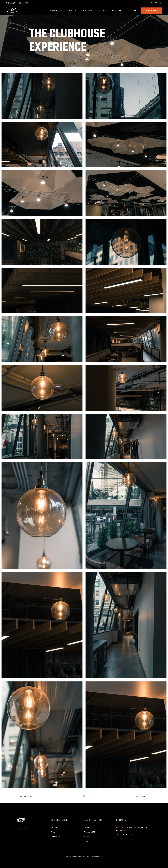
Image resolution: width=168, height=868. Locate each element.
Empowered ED (90, 832)
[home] (12, 11)
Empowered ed (55, 11)
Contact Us (55, 837)
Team (53, 832)
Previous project (25, 796)
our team (87, 11)
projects (117, 11)
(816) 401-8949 (126, 834)
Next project (143, 796)
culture (102, 11)
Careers (72, 11)
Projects (54, 827)
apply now (152, 11)
